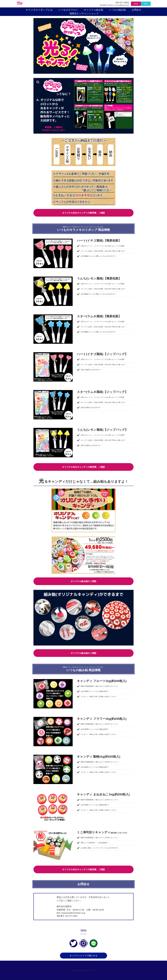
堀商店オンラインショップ (84, 14)
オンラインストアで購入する (83, 956)
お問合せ (138, 10)
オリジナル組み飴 (95, 10)
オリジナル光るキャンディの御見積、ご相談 (83, 212)
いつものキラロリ (69, 10)
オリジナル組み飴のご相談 (83, 581)
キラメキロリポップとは (40, 10)
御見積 (136, 4)
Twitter (146, 4)
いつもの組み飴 (119, 10)
